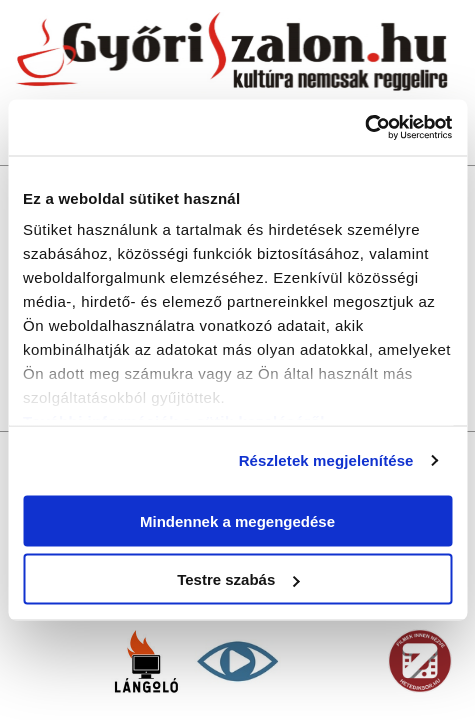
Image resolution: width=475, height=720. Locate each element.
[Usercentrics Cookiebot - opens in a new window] (364, 128)
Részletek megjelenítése (326, 460)
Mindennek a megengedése (237, 520)
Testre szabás (238, 579)
